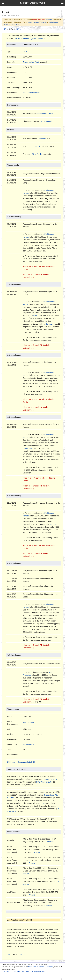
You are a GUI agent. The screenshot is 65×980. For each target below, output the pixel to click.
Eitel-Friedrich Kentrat (31, 93)
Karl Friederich (47, 121)
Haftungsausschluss (39, 972)
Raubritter (54, 524)
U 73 (4, 29)
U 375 (43, 803)
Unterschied (43, 22)
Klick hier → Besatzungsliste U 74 (21, 762)
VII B (25, 52)
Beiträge (49, 20)
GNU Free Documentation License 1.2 (41, 967)
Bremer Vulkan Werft (31, 62)
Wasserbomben (29, 745)
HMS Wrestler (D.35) (44, 782)
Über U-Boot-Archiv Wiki (21, 972)
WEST (36, 316)
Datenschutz (6, 972)
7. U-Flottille (42, 138)
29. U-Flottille (37, 154)
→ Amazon (49, 842)
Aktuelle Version (34, 22)
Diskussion (42, 20)
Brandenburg (28, 448)
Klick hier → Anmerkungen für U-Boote (28, 39)
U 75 (18, 29)
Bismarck (49, 324)
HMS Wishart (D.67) (50, 779)
